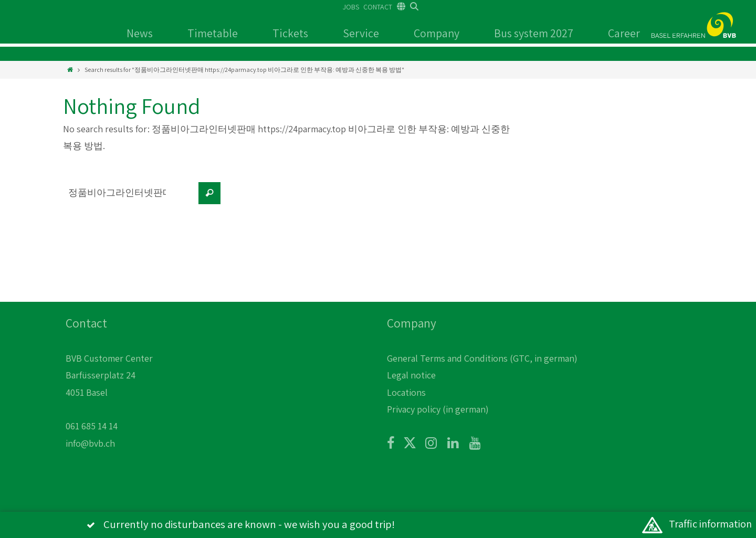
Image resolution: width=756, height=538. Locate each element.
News (140, 33)
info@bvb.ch (90, 443)
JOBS (351, 7)
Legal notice (411, 375)
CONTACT (378, 7)
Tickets (290, 33)
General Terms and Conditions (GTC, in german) (482, 358)
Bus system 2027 (534, 33)
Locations (406, 392)
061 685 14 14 (92, 426)
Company (437, 33)
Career (624, 33)
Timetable (213, 33)
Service (361, 33)
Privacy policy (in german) (438, 409)
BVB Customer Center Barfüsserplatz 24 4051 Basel (109, 375)
